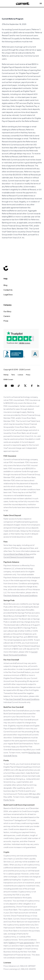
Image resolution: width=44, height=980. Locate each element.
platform (12, 943)
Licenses (20, 375)
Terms (13, 375)
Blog (5, 285)
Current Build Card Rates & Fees (17, 554)
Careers (7, 316)
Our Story (7, 311)
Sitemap (6, 375)
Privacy (28, 375)
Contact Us (8, 290)
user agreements (27, 943)
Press (6, 321)
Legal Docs (8, 295)
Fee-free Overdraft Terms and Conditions (22, 699)
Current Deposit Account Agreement (19, 557)
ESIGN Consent (8, 380)
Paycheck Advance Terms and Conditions (20, 595)
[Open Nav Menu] (41, 4)
